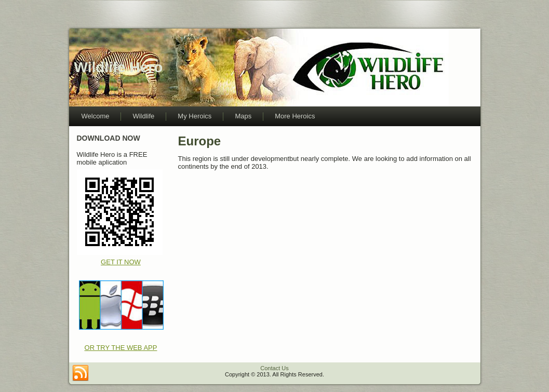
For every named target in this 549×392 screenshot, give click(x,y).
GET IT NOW (121, 262)
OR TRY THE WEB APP (121, 348)
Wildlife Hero (119, 67)
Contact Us (274, 368)
